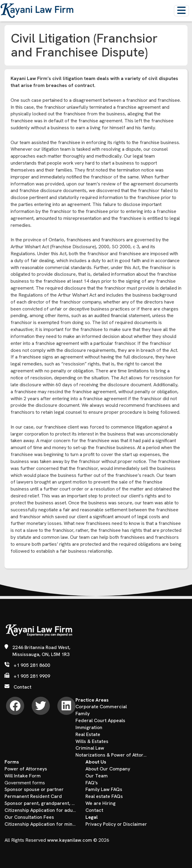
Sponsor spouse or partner (34, 789)
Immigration (89, 727)
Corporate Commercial (101, 707)
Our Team (97, 776)
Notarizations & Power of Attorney (111, 755)
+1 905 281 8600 (32, 665)
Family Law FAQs (104, 789)
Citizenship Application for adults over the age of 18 (40, 810)
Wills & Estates (92, 741)
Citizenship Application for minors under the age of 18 (40, 824)
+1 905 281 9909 (32, 676)
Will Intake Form (23, 776)
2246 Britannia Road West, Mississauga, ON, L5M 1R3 (41, 651)
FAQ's (92, 783)
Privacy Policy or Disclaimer (116, 824)
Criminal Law (90, 748)
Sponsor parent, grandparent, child (40, 803)
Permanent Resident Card (33, 796)
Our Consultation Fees (29, 817)
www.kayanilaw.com (70, 840)
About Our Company (108, 769)
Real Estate (88, 734)
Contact (22, 687)
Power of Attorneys (26, 769)
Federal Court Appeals (100, 720)
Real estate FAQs (104, 796)
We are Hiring (101, 803)
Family (83, 714)
